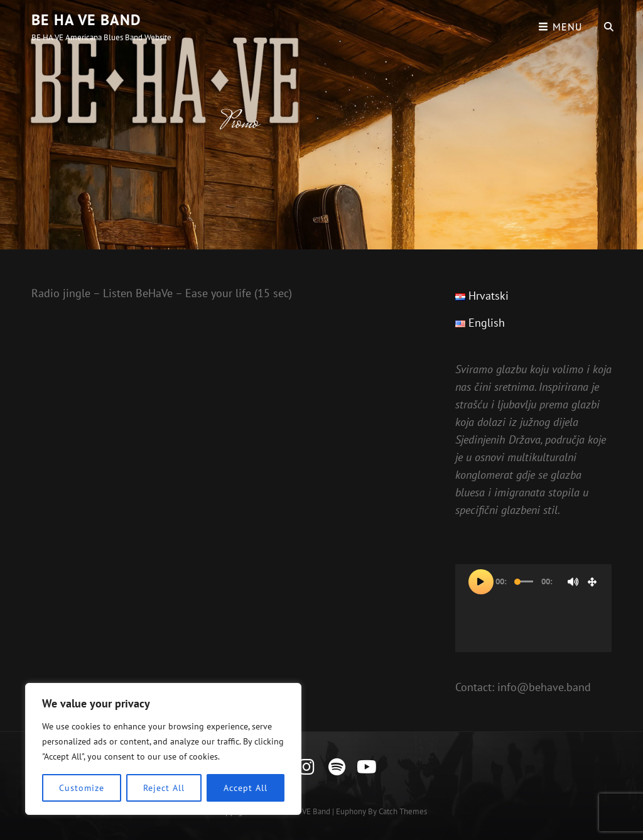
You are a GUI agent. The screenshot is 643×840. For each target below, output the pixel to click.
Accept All (245, 788)
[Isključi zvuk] (573, 582)
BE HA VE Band (86, 20)
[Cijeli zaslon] (592, 582)
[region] (163, 749)
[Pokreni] (481, 582)
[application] (533, 608)
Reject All (164, 788)
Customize (81, 788)
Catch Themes (403, 811)
